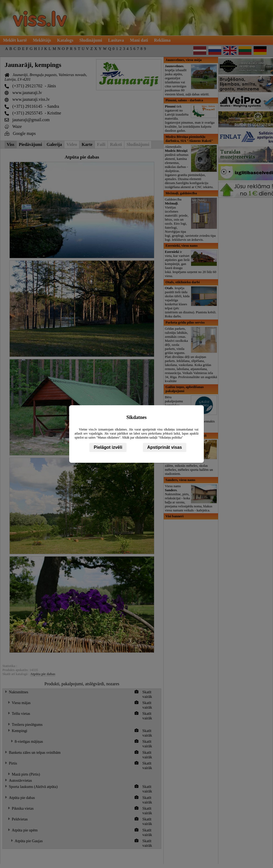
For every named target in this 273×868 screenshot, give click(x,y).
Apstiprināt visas (165, 447)
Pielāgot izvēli (108, 447)
